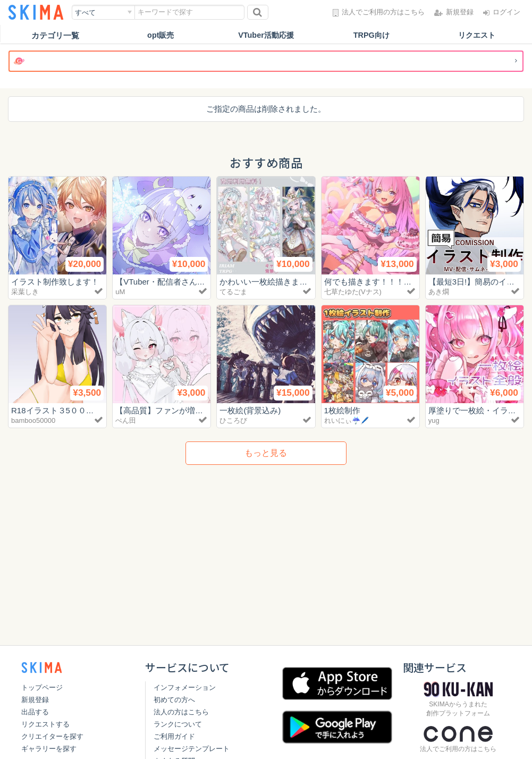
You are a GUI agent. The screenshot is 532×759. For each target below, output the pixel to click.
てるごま (233, 292)
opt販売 (161, 35)
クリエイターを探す (52, 736)
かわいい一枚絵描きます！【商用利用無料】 (299, 282)
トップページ (42, 687)
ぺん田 (126, 420)
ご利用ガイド (174, 736)
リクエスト (476, 35)
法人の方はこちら (181, 712)
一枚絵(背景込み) (250, 410)
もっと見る (266, 453)
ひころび (233, 420)
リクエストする (45, 724)
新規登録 (35, 700)
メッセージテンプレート (192, 749)
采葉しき (25, 292)
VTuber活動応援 (266, 35)
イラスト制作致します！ (55, 282)
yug (434, 420)
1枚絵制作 (342, 410)
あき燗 (439, 292)
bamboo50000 (33, 420)
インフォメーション (185, 687)
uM (120, 292)
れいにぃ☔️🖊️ (347, 420)
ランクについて (178, 724)
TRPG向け (371, 35)
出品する (35, 712)
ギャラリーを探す (49, 749)
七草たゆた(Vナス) (353, 292)
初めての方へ (174, 700)
